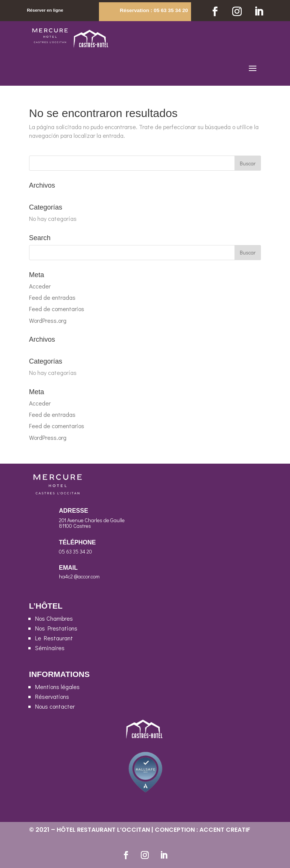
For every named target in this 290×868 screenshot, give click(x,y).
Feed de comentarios (57, 309)
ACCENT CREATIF (225, 830)
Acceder (40, 286)
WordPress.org (48, 320)
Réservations (52, 696)
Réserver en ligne (45, 10)
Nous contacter (55, 706)
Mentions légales (57, 687)
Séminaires (50, 648)
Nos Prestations (56, 628)
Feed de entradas (52, 297)
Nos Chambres (54, 618)
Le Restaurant (54, 638)
